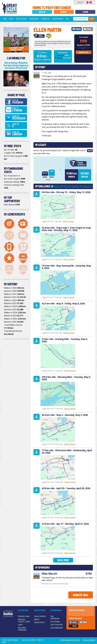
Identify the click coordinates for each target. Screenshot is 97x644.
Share (78, 29)
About (11, 19)
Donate (64, 12)
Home (5, 19)
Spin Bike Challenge (22, 629)
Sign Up (42, 12)
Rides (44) (67, 186)
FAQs (67, 19)
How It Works (21, 19)
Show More (63, 560)
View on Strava (68, 221)
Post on (19, 102)
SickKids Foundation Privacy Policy (70, 640)
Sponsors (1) (87, 186)
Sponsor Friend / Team (24, 620)
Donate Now (84, 52)
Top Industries (57, 627)
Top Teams (55, 621)
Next (61, 170)
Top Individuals (55, 617)
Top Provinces (56, 624)
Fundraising (34, 19)
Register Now (24, 616)
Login (85, 12)
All (52, 186)
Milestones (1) (77, 186)
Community (46, 19)
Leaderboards (58, 19)
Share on (19, 118)
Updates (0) (59, 186)
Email (89, 29)
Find (92, 19)
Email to (19, 110)
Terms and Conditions (89, 640)
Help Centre (39, 622)
